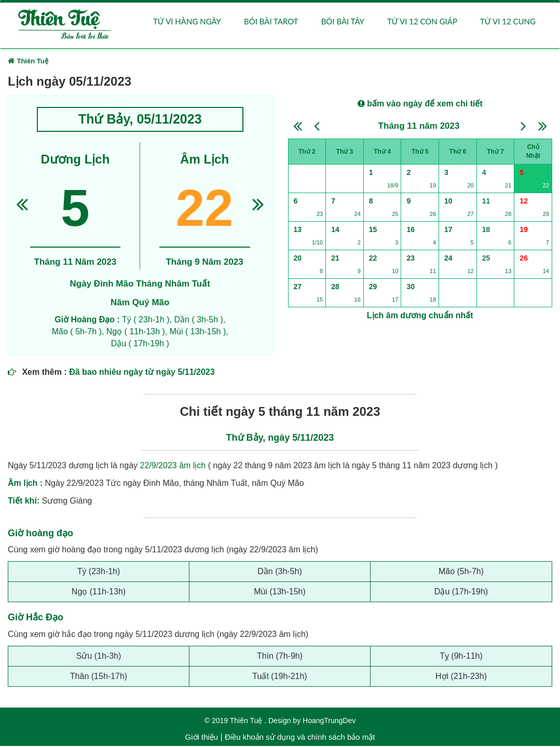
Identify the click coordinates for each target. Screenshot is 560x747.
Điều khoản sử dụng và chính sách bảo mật (300, 738)
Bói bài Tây (343, 22)
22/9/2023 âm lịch (173, 466)
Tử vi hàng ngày (187, 22)
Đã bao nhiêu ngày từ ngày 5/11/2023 (142, 372)
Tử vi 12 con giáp (422, 22)
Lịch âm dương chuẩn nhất (420, 316)
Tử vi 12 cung (508, 22)
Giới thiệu (202, 738)
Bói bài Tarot (271, 22)
